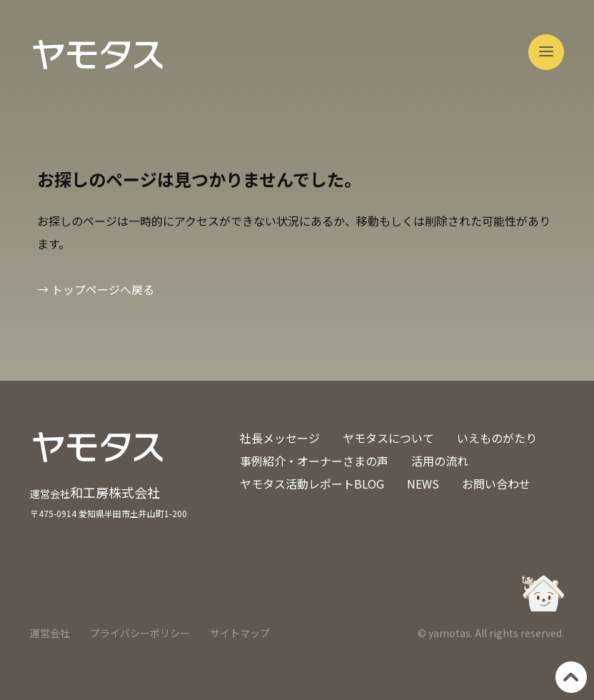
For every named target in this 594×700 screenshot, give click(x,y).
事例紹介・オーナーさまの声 (314, 461)
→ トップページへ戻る (96, 289)
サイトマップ (240, 633)
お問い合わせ (496, 484)
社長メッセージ (280, 438)
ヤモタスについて (388, 438)
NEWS (423, 484)
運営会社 (50, 633)
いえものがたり (497, 438)
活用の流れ (440, 461)
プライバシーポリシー (140, 633)
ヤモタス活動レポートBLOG (312, 484)
